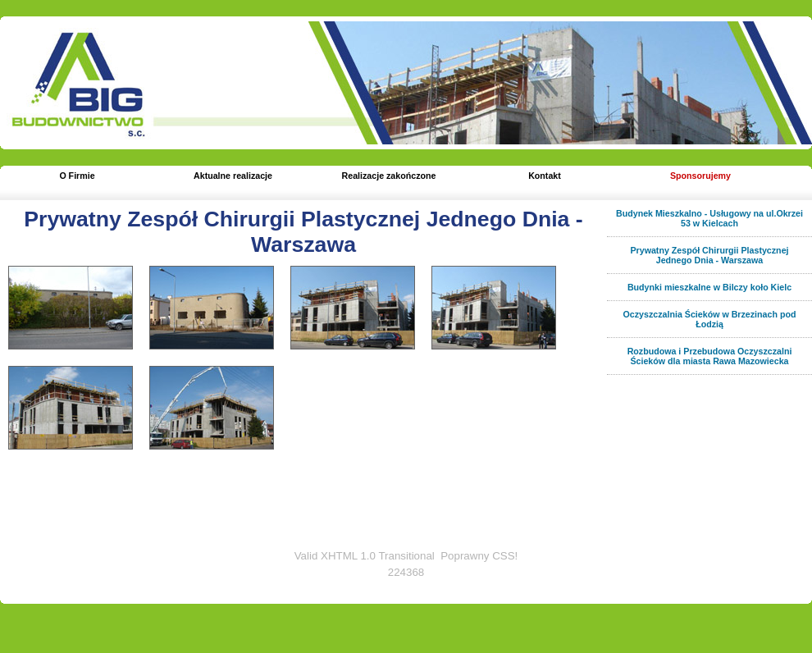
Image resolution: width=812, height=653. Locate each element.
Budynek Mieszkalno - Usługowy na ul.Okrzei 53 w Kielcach (709, 218)
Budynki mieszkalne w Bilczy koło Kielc (709, 287)
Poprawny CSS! (479, 556)
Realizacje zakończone (389, 176)
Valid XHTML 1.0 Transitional (365, 556)
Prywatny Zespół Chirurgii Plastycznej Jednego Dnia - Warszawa (303, 232)
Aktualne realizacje (233, 176)
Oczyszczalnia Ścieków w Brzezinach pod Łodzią (710, 319)
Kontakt (545, 176)
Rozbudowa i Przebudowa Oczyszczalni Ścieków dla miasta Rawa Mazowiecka (710, 356)
